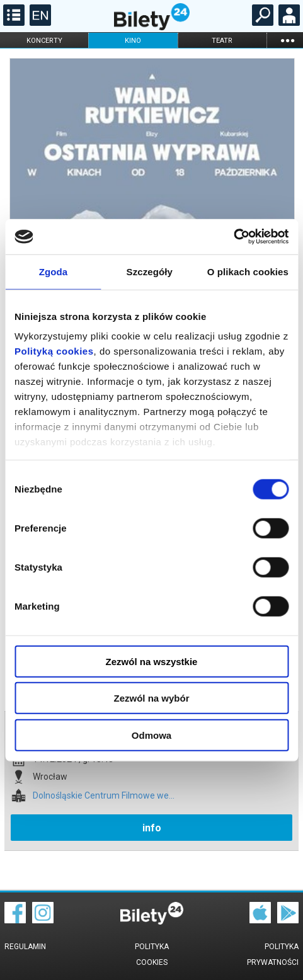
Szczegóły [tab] (150, 271)
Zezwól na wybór (151, 698)
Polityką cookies (54, 351)
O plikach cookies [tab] (248, 271)
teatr (222, 41)
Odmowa (151, 735)
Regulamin (25, 947)
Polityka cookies (152, 954)
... (287, 40)
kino (133, 41)
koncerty (44, 41)
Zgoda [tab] (54, 271)
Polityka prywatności (273, 954)
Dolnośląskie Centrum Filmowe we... (104, 796)
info (152, 828)
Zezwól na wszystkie (152, 661)
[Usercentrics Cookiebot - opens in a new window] (233, 237)
